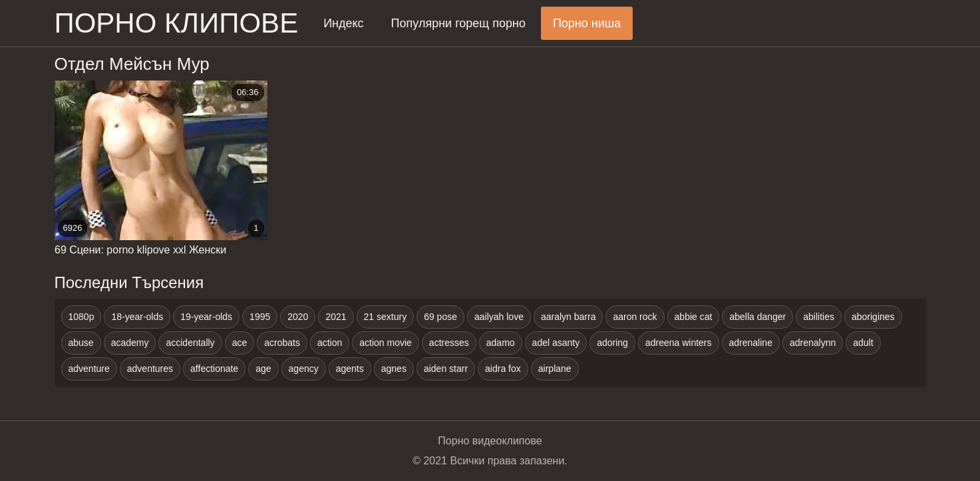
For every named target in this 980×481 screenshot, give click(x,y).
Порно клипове (177, 23)
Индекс (343, 23)
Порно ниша (587, 23)
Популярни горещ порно (458, 23)
